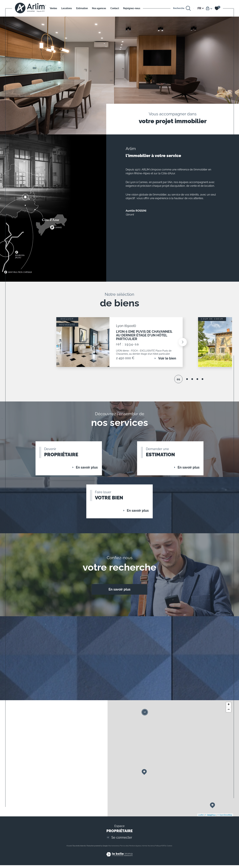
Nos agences (99, 8)
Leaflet (201, 833)
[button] (181, 345)
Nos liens (151, 864)
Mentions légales (135, 864)
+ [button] (229, 722)
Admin (144, 864)
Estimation (82, 8)
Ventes (53, 8)
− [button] (229, 727)
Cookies (169, 864)
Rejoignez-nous (132, 8)
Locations (67, 8)
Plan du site (124, 864)
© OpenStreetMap (225, 833)
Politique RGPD (160, 864)
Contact (115, 8)
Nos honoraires (114, 864)
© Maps (211, 833)
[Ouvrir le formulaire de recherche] (182, 8)
